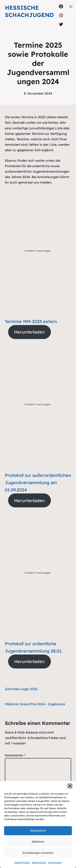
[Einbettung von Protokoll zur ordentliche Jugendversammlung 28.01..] (38, 573)
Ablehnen (38, 842)
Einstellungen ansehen (38, 853)
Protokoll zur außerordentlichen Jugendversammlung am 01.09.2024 (38, 483)
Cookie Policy (22, 862)
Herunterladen (29, 332)
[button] (70, 786)
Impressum (55, 862)
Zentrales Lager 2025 (21, 689)
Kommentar (15, 755)
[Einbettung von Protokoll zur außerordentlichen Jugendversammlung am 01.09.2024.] (38, 404)
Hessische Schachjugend (29, 11)
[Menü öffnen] (71, 6)
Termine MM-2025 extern (31, 321)
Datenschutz (39, 862)
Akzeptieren (38, 831)
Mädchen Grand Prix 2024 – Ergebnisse (35, 704)
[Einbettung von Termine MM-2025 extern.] (38, 251)
